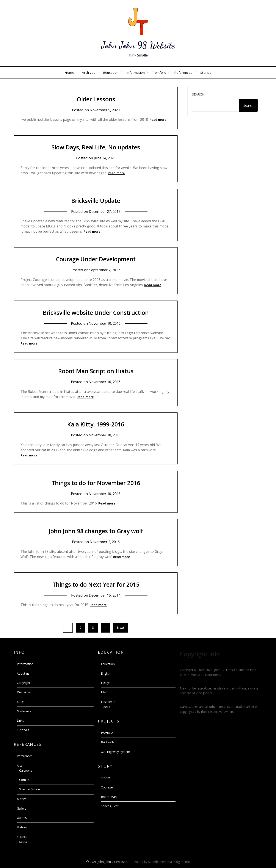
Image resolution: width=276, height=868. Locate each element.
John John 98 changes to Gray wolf (96, 531)
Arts (20, 765)
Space (23, 842)
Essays (106, 683)
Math (105, 692)
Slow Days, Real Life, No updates (96, 147)
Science (22, 837)
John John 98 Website (138, 45)
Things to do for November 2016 (96, 483)
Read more (158, 119)
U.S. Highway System (115, 752)
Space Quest (110, 806)
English (106, 673)
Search (198, 94)
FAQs (21, 702)
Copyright (24, 683)
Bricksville (108, 742)
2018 (107, 707)
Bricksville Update (96, 200)
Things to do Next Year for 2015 (96, 584)
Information (136, 72)
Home (69, 72)
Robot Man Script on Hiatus (96, 371)
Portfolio (159, 72)
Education (111, 72)
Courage (107, 787)
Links (20, 720)
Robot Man (109, 797)
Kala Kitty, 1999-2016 (96, 424)
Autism (22, 799)
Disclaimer (24, 692)
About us (23, 673)
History (22, 827)
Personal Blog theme (175, 862)
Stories (206, 72)
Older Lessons (96, 99)
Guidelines (24, 711)
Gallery (22, 808)
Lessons (107, 702)
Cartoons (26, 770)
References (183, 72)
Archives (89, 72)
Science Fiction (30, 789)
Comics (24, 780)
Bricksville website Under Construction (96, 312)
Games (22, 818)
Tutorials (23, 730)
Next (121, 627)
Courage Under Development (96, 259)
